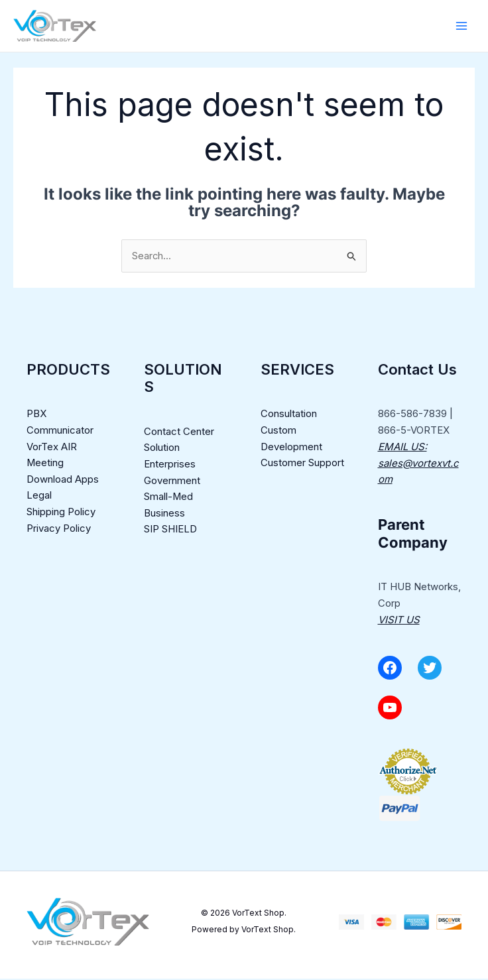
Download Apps (63, 480)
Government (172, 482)
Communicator (60, 431)
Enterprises (170, 465)
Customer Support (302, 464)
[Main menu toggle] (461, 26)
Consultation (289, 415)
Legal (39, 497)
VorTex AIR (52, 448)
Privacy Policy (59, 529)
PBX (36, 415)
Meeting (45, 464)
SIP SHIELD (170, 531)
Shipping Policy (61, 514)
